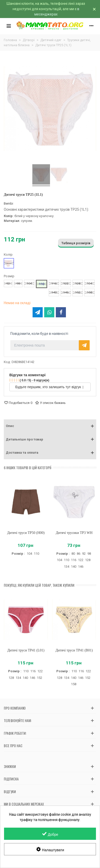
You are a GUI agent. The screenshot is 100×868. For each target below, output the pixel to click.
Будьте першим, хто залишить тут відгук (50, 387)
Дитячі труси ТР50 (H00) (26, 533)
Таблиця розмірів (76, 243)
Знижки (10, 766)
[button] (50, 426)
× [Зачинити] (94, 9)
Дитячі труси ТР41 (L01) (26, 650)
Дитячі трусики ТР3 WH (74, 533)
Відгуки (10, 791)
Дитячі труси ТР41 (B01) (74, 650)
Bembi (8, 203)
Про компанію (15, 708)
